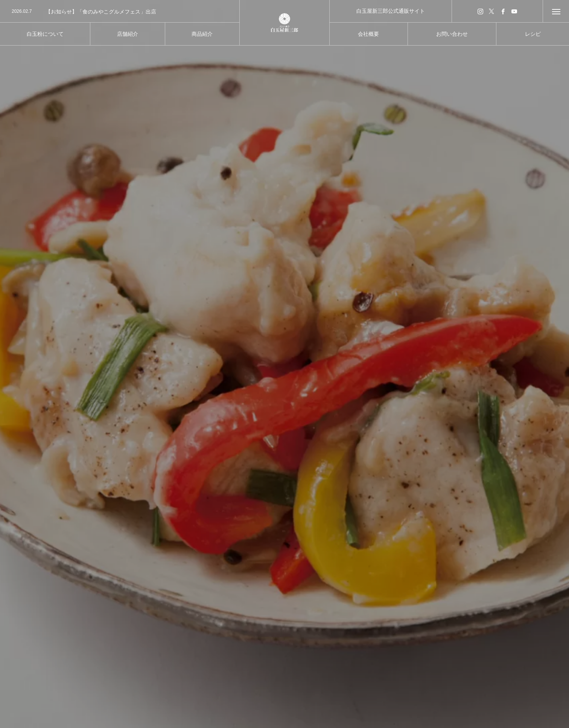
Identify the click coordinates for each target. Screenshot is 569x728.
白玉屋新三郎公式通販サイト (391, 11)
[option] (120, 12)
